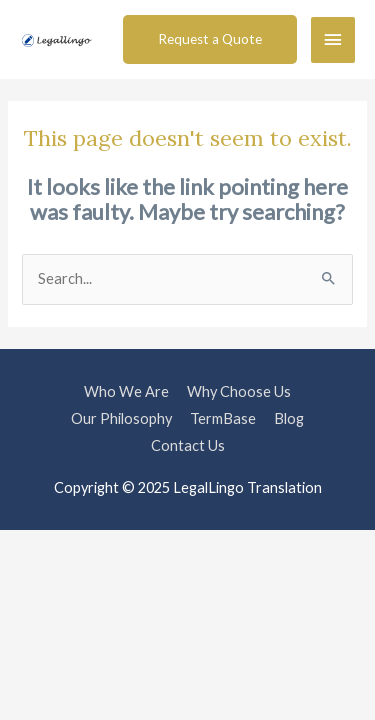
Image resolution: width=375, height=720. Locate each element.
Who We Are (126, 391)
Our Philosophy (121, 418)
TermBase (223, 418)
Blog (289, 418)
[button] (210, 40)
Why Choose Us (239, 391)
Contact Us (188, 445)
